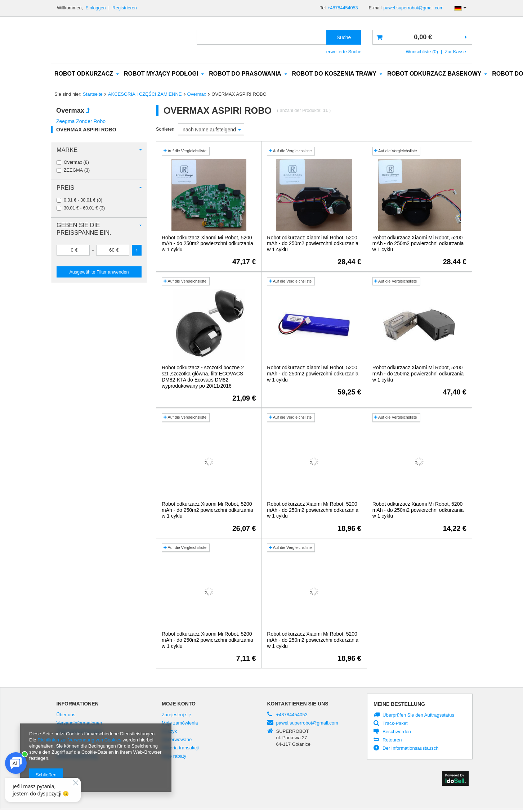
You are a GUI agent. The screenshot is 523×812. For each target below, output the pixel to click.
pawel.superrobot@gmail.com (413, 8)
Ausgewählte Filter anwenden (99, 272)
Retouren (392, 740)
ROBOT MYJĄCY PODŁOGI (161, 74)
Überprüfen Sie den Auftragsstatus (418, 716)
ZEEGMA (73, 171)
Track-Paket (395, 724)
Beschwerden (397, 732)
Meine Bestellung (399, 704)
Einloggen (97, 8)
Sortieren (165, 130)
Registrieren (125, 8)
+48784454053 (343, 8)
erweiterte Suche (344, 52)
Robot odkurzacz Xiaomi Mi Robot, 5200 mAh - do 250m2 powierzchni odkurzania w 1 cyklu (207, 244)
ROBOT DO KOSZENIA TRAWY (334, 74)
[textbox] (262, 37)
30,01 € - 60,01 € (81, 209)
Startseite (93, 94)
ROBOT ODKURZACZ (84, 74)
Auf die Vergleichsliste (185, 151)
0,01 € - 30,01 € (80, 201)
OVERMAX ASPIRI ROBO (86, 130)
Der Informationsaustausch (411, 749)
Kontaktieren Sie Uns (298, 704)
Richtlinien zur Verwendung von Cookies (79, 740)
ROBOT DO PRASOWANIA (245, 74)
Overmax (197, 94)
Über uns (66, 715)
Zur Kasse (455, 52)
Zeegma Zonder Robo (81, 122)
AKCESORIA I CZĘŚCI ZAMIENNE (145, 94)
